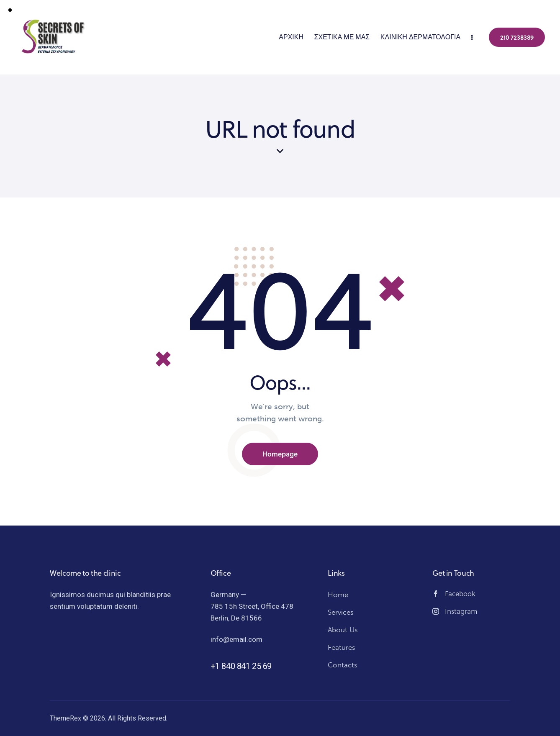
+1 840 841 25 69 (241, 666)
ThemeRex (66, 718)
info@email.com (236, 639)
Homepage (280, 454)
